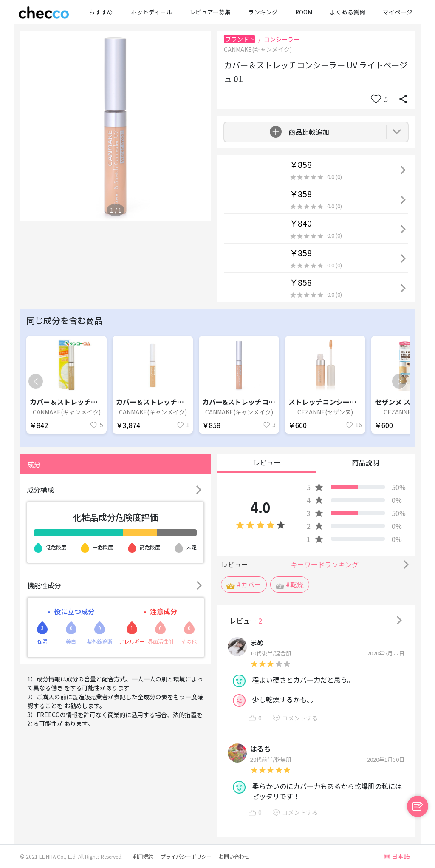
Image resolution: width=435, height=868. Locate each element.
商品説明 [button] (365, 462)
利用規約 (143, 856)
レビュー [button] (267, 462)
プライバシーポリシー (186, 856)
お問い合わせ (234, 856)
